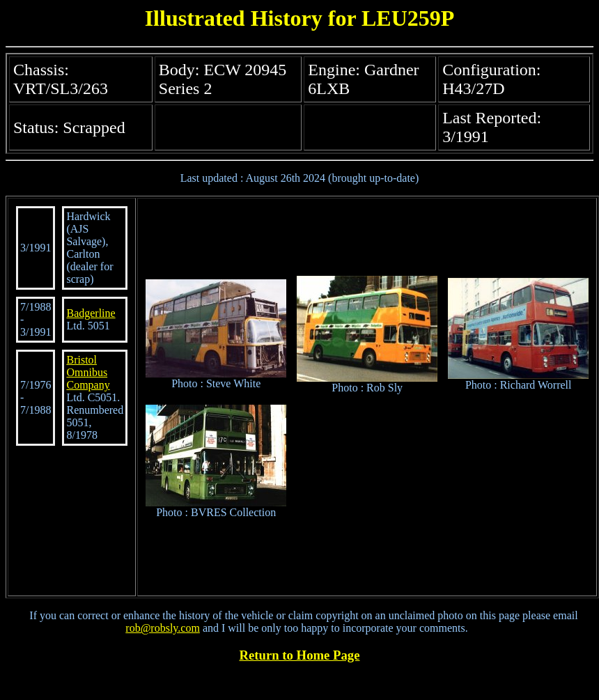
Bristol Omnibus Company (88, 372)
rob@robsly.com (163, 628)
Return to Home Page (300, 655)
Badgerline (91, 313)
